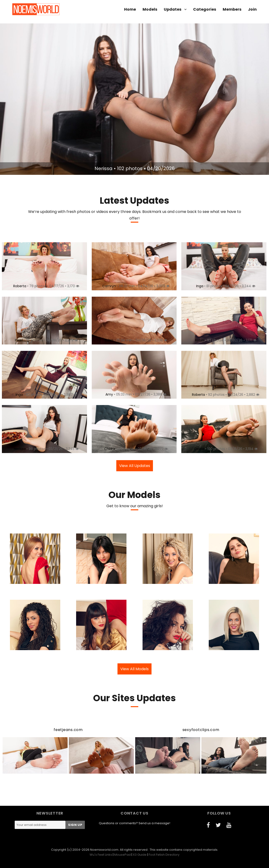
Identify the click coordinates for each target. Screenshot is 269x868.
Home (130, 9)
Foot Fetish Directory (164, 855)
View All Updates (135, 466)
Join (252, 9)
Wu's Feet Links (101, 855)
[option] (134, 99)
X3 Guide (140, 855)
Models (150, 9)
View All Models (134, 669)
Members (232, 9)
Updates (173, 9)
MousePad (122, 855)
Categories (205, 9)
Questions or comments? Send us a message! (134, 823)
